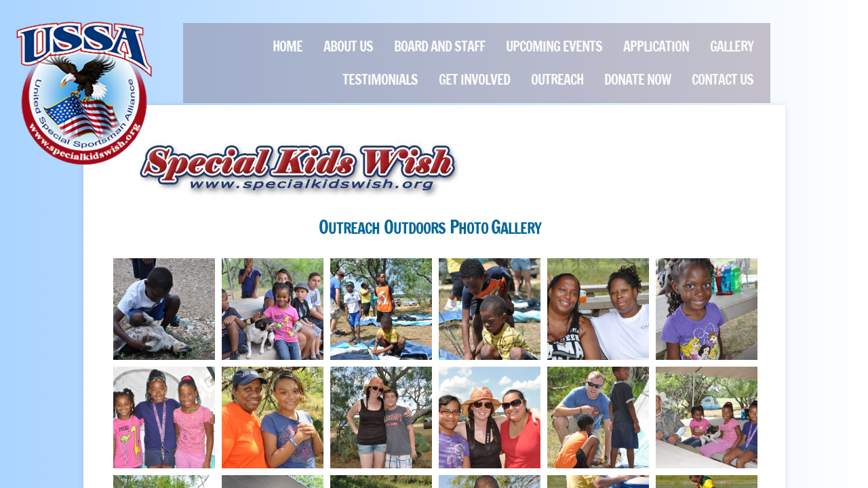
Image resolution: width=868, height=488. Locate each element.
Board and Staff (439, 46)
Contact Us (723, 80)
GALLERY (732, 46)
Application (656, 46)
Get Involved (474, 80)
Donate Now (637, 80)
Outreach (557, 80)
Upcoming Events (554, 46)
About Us (348, 46)
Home (288, 46)
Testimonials (380, 80)
